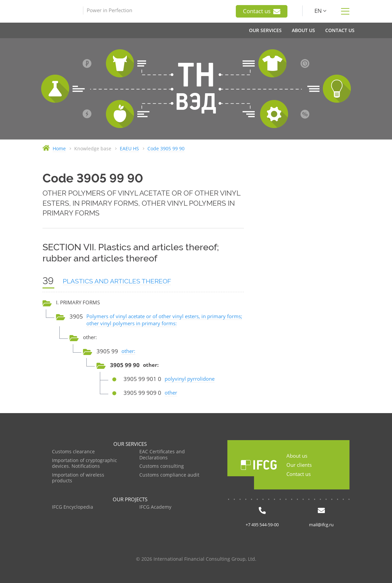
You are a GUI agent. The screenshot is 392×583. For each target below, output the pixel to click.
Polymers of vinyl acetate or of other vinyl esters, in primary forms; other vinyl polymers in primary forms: (164, 320)
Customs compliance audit (169, 475)
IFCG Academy (155, 507)
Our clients (299, 465)
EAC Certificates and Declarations (162, 455)
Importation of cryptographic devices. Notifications (85, 464)
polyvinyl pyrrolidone (190, 379)
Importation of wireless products (78, 478)
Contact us (262, 11)
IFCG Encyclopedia (73, 507)
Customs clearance (73, 452)
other (171, 392)
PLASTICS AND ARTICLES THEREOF (117, 281)
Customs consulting (162, 466)
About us (297, 456)
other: (128, 351)
